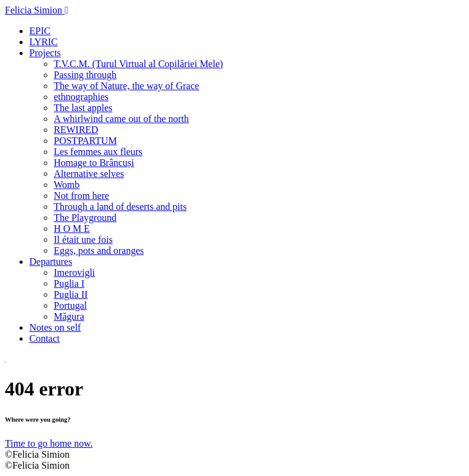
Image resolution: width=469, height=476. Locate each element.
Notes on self (55, 327)
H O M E (72, 229)
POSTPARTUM (85, 141)
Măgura (69, 316)
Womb (67, 185)
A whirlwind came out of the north (121, 119)
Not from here (82, 196)
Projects (45, 53)
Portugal (70, 305)
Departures (51, 261)
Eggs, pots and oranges (99, 251)
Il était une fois (83, 240)
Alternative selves (89, 174)
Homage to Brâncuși (94, 163)
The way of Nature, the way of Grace (126, 86)
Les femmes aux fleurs (98, 152)
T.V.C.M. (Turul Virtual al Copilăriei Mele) (138, 64)
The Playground (85, 218)
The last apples (83, 108)
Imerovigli (75, 272)
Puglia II (71, 294)
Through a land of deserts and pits (120, 207)
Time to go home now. (49, 443)
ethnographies (81, 97)
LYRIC (43, 42)
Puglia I (69, 283)
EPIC (40, 31)
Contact (45, 338)
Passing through (85, 75)
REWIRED (76, 130)
